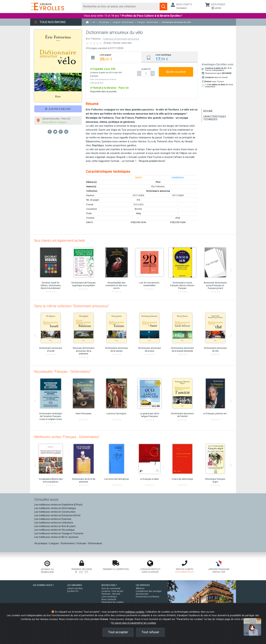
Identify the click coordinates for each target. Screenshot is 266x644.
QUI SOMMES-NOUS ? (43, 585)
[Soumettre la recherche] (163, 7)
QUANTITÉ (146, 69)
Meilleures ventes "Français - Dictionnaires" (67, 437)
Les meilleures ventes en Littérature (54, 523)
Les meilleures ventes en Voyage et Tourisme (59, 533)
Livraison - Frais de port (112, 591)
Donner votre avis (122, 43)
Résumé (208, 111)
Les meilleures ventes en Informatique (55, 508)
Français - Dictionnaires (90, 543)
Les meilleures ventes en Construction (55, 512)
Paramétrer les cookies (113, 602)
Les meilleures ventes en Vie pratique (54, 530)
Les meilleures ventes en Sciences (53, 519)
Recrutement (142, 594)
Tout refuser (150, 632)
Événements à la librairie (147, 597)
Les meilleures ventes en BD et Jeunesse (56, 537)
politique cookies (135, 612)
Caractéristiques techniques (215, 118)
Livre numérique (109, 597)
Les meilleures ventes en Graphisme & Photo (58, 505)
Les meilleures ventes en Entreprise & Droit (57, 515)
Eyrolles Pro (73, 591)
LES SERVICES (143, 585)
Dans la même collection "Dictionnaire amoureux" (72, 306)
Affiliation (140, 588)
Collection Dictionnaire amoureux (121, 39)
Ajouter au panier (176, 72)
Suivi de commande (111, 588)
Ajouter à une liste (58, 109)
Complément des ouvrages (149, 591)
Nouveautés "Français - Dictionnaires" (63, 372)
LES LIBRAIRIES (75, 585)
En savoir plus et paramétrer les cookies (134, 623)
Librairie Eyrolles (75, 588)
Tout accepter (118, 632)
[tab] (114, 57)
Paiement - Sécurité (111, 594)
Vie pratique (41, 543)
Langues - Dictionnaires (62, 543)
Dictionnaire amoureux (158, 191)
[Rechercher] (121, 7)
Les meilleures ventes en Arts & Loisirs (55, 526)
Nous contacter (109, 599)
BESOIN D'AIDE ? (109, 585)
